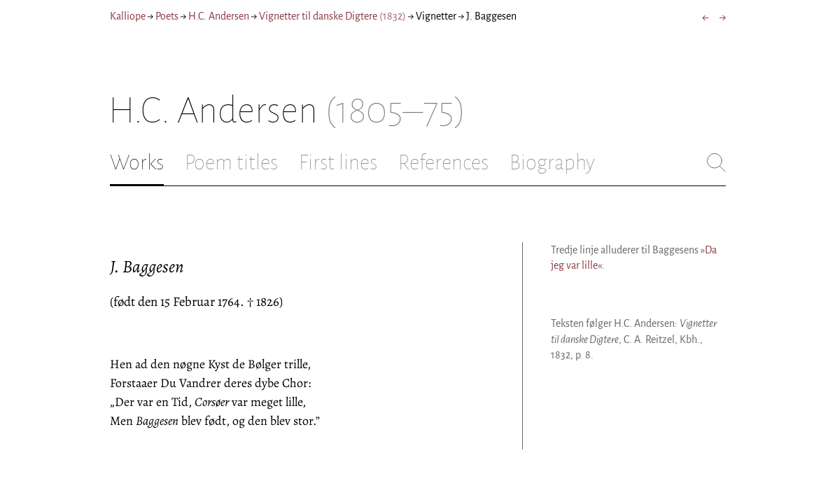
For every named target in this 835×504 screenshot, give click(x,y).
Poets (167, 16)
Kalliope (128, 16)
